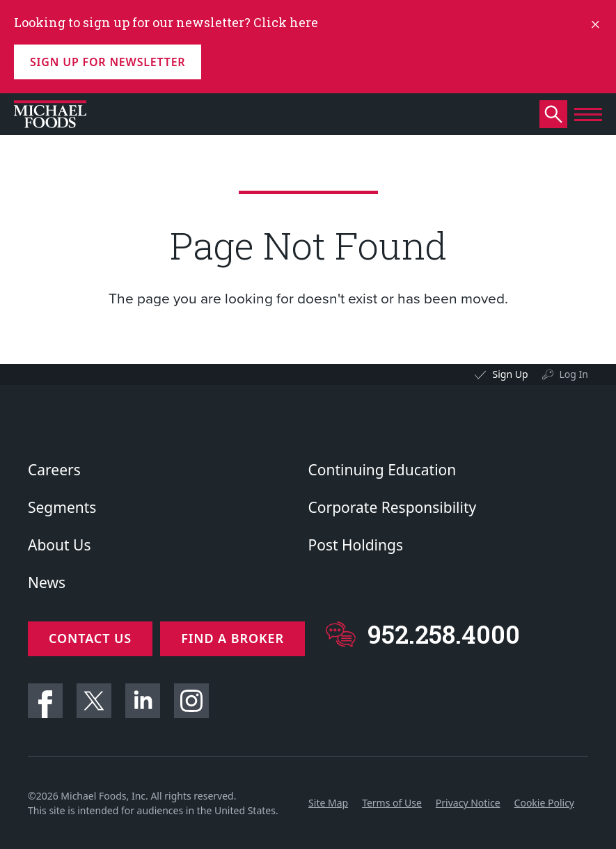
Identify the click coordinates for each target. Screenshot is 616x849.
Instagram (191, 695)
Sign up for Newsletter (108, 62)
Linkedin (143, 695)
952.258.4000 (450, 634)
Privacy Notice (468, 796)
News (47, 582)
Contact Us (90, 638)
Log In (574, 374)
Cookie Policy (544, 796)
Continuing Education (382, 470)
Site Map (328, 796)
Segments (62, 507)
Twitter (94, 695)
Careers (54, 470)
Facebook (45, 695)
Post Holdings (356, 545)
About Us (59, 545)
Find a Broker (239, 638)
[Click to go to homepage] (50, 114)
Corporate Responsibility (393, 507)
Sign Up (510, 374)
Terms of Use (392, 796)
